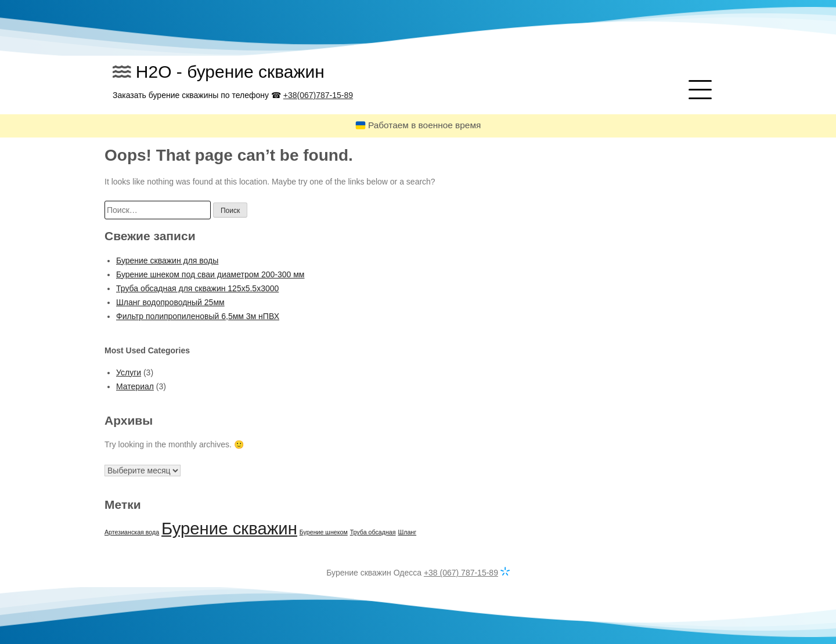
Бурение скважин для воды (167, 261)
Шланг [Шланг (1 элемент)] (407, 532)
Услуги (129, 372)
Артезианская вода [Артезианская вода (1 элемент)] (132, 532)
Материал (135, 386)
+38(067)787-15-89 (318, 95)
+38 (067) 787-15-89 (461, 573)
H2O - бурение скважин (230, 72)
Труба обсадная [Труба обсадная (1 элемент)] (373, 532)
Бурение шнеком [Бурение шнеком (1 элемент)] (324, 532)
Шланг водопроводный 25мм (170, 302)
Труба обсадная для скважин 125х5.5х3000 (197, 288)
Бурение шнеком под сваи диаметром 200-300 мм (210, 274)
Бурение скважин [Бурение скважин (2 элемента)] (229, 528)
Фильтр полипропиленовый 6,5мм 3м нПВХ (198, 316)
